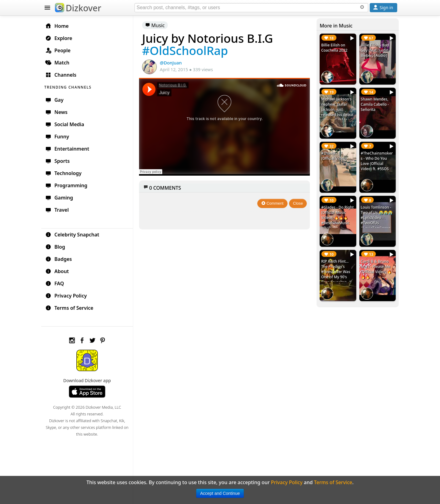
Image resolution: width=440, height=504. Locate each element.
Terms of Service (69, 308)
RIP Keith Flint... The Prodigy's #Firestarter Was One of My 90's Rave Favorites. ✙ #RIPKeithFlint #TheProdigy (336, 277)
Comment (272, 203)
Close (298, 203)
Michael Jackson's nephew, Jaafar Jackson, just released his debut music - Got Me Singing (337, 112)
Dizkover (78, 8)
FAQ (55, 283)
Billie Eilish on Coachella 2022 (334, 48)
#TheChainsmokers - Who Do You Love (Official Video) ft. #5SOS (377, 161)
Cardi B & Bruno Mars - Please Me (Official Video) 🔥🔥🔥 (376, 269)
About (57, 271)
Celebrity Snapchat (72, 235)
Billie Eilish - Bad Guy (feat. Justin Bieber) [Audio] (375, 50)
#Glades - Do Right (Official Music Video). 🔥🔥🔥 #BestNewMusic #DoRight (337, 218)
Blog (55, 247)
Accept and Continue (220, 493)
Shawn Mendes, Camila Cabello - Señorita (375, 104)
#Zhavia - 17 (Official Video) (334, 156)
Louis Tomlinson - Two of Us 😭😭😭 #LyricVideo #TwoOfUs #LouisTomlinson (377, 218)
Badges (59, 259)
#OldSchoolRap (185, 50)
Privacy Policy (66, 296)
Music (155, 25)
